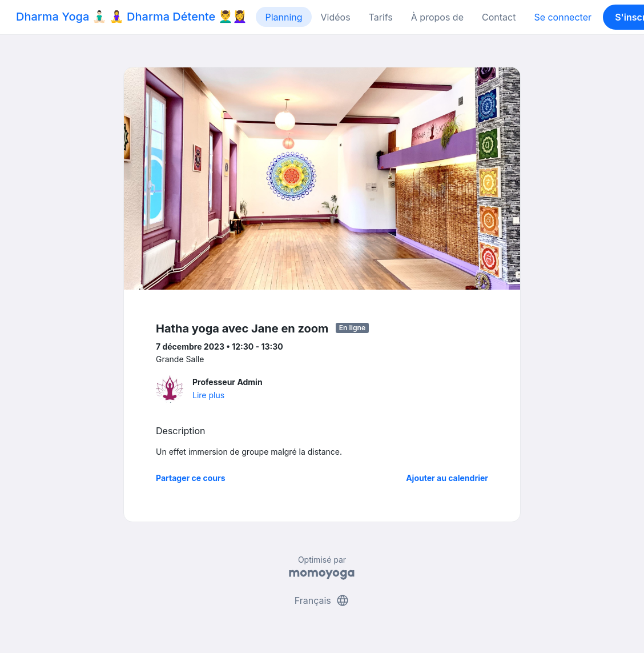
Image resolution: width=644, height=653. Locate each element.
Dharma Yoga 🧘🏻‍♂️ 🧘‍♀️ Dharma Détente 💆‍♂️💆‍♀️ (131, 17)
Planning (283, 17)
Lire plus (208, 395)
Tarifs (381, 17)
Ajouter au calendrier (447, 478)
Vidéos (336, 17)
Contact (499, 17)
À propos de (437, 17)
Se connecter (563, 17)
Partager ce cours (191, 478)
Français (322, 600)
